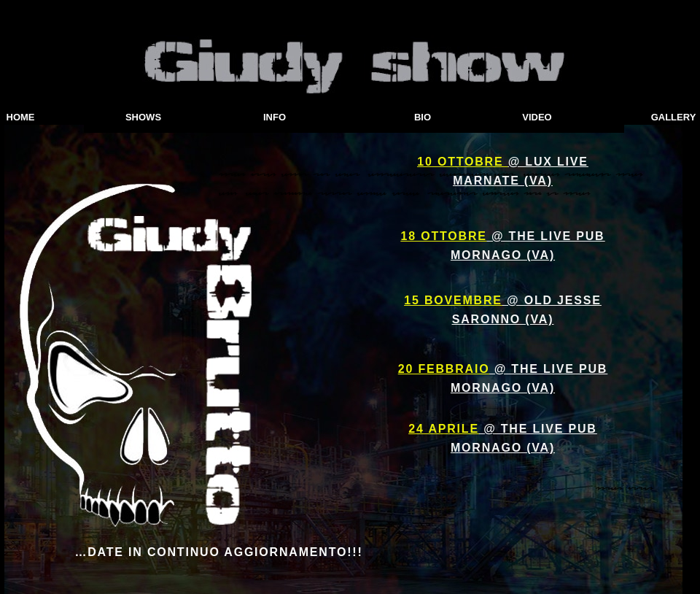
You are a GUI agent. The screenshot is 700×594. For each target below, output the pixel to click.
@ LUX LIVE (548, 162)
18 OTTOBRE (444, 236)
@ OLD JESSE (552, 300)
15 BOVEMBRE (453, 300)
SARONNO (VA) (503, 319)
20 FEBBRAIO (444, 369)
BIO (423, 117)
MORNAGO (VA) (503, 255)
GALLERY (674, 117)
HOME (21, 117)
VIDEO (537, 117)
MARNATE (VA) (503, 181)
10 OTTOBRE (462, 162)
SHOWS (143, 117)
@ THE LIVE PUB (546, 236)
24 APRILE (444, 429)
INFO (275, 117)
